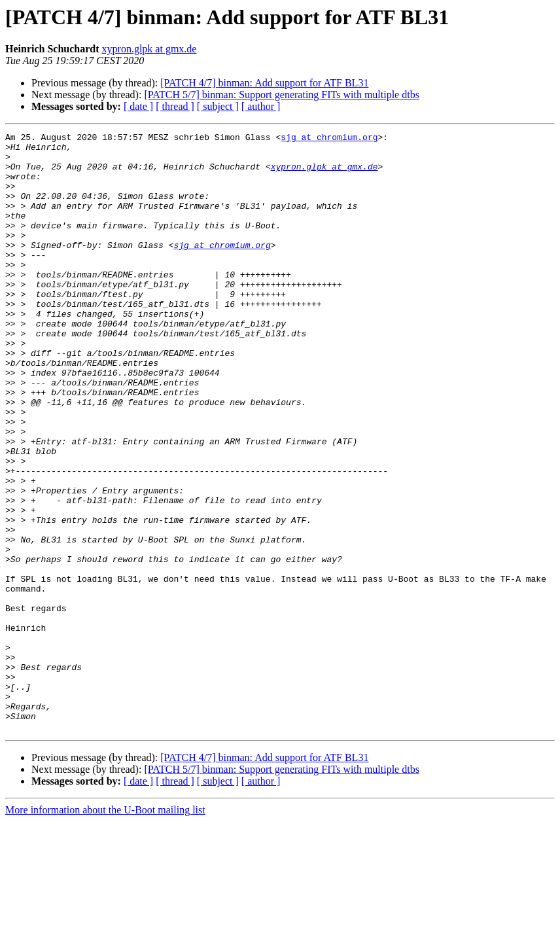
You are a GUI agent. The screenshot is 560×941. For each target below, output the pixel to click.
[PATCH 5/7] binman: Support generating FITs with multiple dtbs (282, 95)
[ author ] (261, 106)
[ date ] (138, 106)
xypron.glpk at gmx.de (149, 49)
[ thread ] (175, 106)
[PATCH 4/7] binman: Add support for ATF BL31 (264, 83)
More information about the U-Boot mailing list (105, 930)
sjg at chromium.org (329, 139)
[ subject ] (218, 106)
